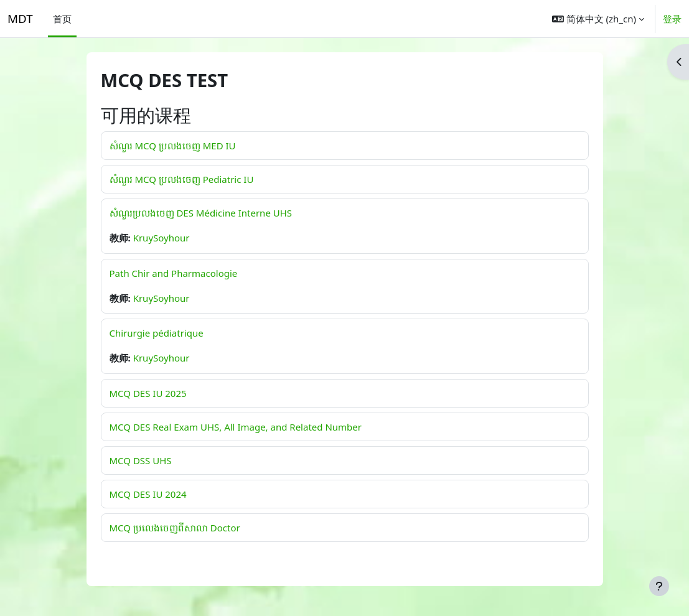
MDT (20, 18)
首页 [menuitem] (62, 19)
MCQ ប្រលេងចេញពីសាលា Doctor (175, 528)
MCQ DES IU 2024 (148, 494)
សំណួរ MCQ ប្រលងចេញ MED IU (173, 146)
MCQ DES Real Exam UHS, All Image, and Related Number (236, 427)
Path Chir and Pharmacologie (174, 273)
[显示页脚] (659, 586)
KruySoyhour (162, 238)
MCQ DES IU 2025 (148, 393)
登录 (672, 19)
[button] (598, 19)
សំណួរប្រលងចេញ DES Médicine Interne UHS (201, 213)
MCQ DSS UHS (141, 460)
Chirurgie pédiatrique (157, 333)
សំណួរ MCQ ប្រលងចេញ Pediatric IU (182, 179)
